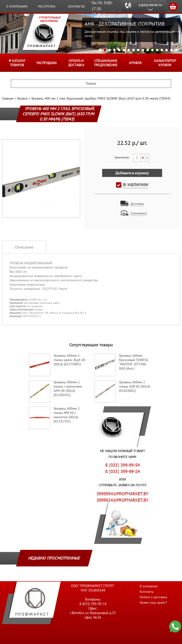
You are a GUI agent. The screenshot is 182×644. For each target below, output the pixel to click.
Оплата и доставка (76, 63)
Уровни (22, 98)
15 (167, 50)
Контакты (76, 6)
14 (162, 50)
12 (152, 50)
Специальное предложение (106, 63)
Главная (8, 98)
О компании (17, 6)
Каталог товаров (18, 63)
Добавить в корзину (132, 173)
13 (157, 50)
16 (171, 50)
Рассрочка (47, 6)
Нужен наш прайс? (153, 602)
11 (148, 50)
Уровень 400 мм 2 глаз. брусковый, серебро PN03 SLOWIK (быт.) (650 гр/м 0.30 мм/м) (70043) (101, 98)
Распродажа (47, 63)
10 (143, 50)
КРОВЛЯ (135, 63)
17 (176, 50)
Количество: (122, 157)
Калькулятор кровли (165, 63)
